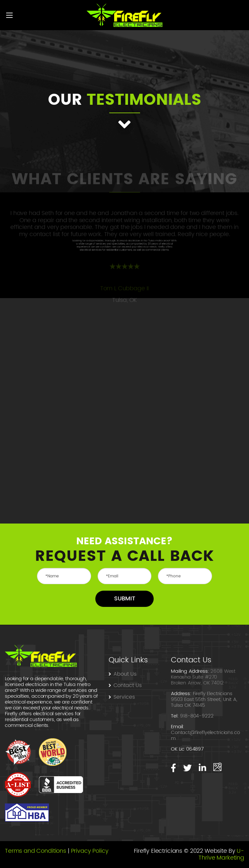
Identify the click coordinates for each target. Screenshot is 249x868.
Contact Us (128, 685)
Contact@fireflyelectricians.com (205, 735)
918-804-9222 (197, 716)
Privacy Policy (90, 851)
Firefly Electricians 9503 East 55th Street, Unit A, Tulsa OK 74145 (204, 699)
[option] (124, 236)
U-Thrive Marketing (221, 855)
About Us (125, 674)
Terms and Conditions (36, 851)
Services (124, 697)
